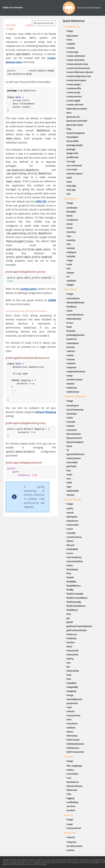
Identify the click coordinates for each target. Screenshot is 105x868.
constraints (73, 525)
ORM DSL (41, 201)
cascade (71, 422)
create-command (76, 56)
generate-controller (77, 121)
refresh (71, 711)
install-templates (76, 133)
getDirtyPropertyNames (79, 626)
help (69, 129)
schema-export (75, 173)
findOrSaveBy (74, 602)
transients (72, 723)
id (68, 450)
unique (70, 273)
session (71, 384)
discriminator (74, 434)
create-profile (74, 88)
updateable (73, 491)
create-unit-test (75, 105)
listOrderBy (73, 671)
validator (72, 281)
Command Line (72, 26)
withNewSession (75, 744)
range (70, 260)
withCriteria (73, 740)
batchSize (72, 414)
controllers (73, 774)
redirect (71, 351)
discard (71, 545)
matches (71, 232)
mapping (71, 691)
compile (71, 44)
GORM (52, 300)
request (71, 359)
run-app (71, 161)
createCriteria (74, 537)
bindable (71, 212)
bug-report (72, 36)
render (70, 355)
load (69, 675)
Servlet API (70, 833)
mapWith (72, 683)
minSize (71, 248)
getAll (70, 622)
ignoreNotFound (75, 454)
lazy (69, 470)
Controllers (70, 289)
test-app (71, 190)
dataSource (73, 782)
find (69, 573)
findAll (70, 577)
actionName (73, 298)
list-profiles (73, 141)
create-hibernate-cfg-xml (80, 72)
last (69, 663)
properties (72, 703)
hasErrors (72, 339)
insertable (72, 462)
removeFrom (74, 715)
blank (70, 216)
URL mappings (74, 766)
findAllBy (71, 582)
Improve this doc (44, 23)
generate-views (75, 125)
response (72, 367)
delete (70, 541)
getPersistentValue (77, 630)
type (69, 487)
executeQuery (74, 557)
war (69, 194)
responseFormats (76, 371)
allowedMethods (76, 302)
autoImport (73, 405)
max (69, 236)
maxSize (71, 240)
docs (69, 113)
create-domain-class (77, 64)
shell (69, 178)
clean (70, 40)
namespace (73, 343)
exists (70, 565)
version (71, 495)
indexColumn (74, 458)
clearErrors (73, 521)
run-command (74, 165)
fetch (69, 446)
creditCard (72, 220)
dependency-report (77, 109)
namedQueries (75, 699)
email (70, 224)
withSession (73, 748)
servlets (71, 810)
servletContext (75, 380)
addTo (70, 508)
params (71, 347)
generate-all (73, 117)
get (68, 618)
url (68, 276)
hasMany (72, 638)
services (71, 806)
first (69, 614)
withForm (72, 388)
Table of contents (13, 7)
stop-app (71, 186)
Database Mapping (74, 396)
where (70, 732)
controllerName (75, 315)
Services (68, 815)
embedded (72, 549)
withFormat (73, 392)
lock (69, 679)
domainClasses (75, 786)
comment (72, 430)
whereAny (72, 736)
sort (69, 479)
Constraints (70, 198)
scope (70, 376)
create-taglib (73, 101)
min (69, 244)
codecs (70, 770)
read (69, 707)
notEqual (71, 252)
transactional (74, 828)
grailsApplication (76, 335)
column (71, 426)
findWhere (72, 610)
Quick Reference (74, 21)
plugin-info (73, 153)
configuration (29, 289)
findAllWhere (74, 586)
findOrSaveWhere (76, 606)
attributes (72, 208)
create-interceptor (77, 80)
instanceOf (73, 651)
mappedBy (72, 687)
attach (70, 513)
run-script (72, 169)
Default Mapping (46, 412)
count (70, 529)
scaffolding (73, 802)
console (71, 48)
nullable (71, 256)
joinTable (72, 466)
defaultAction (74, 319)
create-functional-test (78, 68)
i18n (69, 794)
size (69, 268)
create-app (72, 52)
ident (70, 646)
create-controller (76, 60)
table (69, 483)
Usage (70, 31)
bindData (72, 307)
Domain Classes (73, 499)
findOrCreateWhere (77, 598)
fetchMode (72, 569)
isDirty (70, 659)
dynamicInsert (74, 438)
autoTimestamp (75, 410)
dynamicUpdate (75, 442)
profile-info (73, 157)
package (71, 149)
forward (71, 331)
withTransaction (75, 752)
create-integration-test (79, 76)
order (70, 474)
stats (69, 182)
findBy (70, 590)
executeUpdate (75, 561)
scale (69, 264)
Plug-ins (68, 756)
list (68, 667)
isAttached (72, 655)
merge (70, 695)
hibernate (72, 790)
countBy (71, 533)
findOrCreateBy (75, 594)
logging (71, 798)
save (69, 719)
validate (71, 728)
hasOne (71, 642)
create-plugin (74, 84)
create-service (74, 96)
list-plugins (73, 137)
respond (71, 363)
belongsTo (72, 517)
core (69, 778)
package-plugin (75, 145)
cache (70, 418)
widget (70, 285)
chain (70, 311)
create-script (73, 92)
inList (70, 228)
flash (69, 327)
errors (70, 323)
